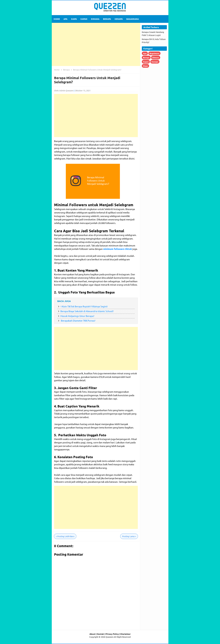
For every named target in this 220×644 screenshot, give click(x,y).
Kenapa (155, 62)
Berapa (146, 58)
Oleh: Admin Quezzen (64, 90)
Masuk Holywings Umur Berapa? (77, 316)
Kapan (146, 62)
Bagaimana (154, 53)
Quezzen (110, 637)
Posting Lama (129, 536)
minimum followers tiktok (118, 249)
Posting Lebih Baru (65, 536)
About (92, 634)
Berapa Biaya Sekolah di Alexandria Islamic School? (87, 311)
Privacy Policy (112, 634)
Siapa (145, 66)
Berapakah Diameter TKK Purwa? (78, 321)
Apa (145, 53)
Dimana (156, 58)
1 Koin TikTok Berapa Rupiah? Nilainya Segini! (84, 306)
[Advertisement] (96, 44)
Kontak (100, 634)
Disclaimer (125, 634)
